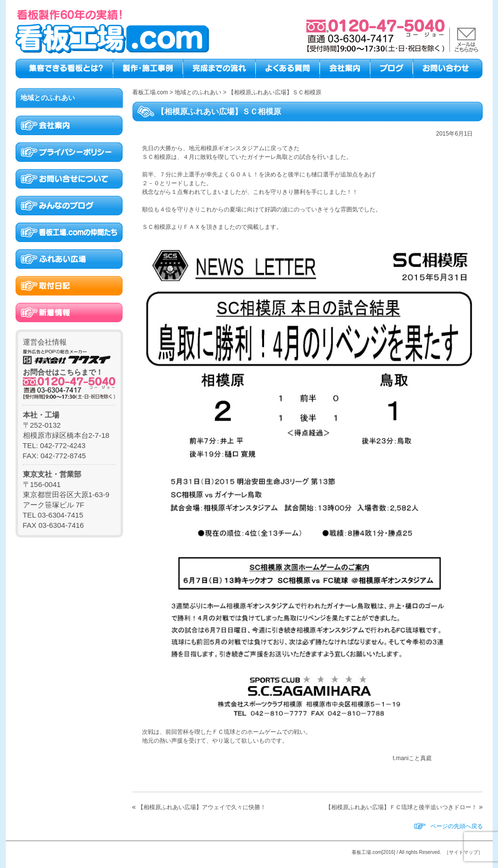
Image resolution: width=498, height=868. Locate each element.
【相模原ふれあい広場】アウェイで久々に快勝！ (202, 807)
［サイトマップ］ (463, 852)
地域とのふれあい (48, 98)
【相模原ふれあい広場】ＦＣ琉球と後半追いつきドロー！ (401, 807)
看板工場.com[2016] (373, 852)
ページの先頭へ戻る (457, 826)
